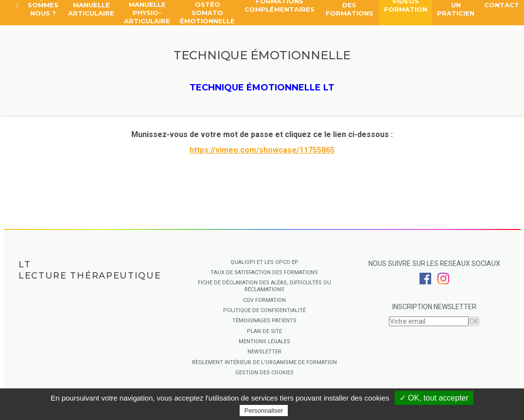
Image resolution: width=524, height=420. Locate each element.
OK (474, 321)
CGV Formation (264, 300)
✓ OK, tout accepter (434, 398)
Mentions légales (264, 341)
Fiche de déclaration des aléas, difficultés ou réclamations (264, 286)
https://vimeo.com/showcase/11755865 (262, 150)
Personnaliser (264, 411)
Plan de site (264, 331)
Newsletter (264, 352)
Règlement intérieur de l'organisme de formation (264, 362)
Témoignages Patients (264, 321)
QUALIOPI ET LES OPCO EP (264, 262)
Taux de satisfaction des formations (264, 272)
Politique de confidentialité (264, 310)
